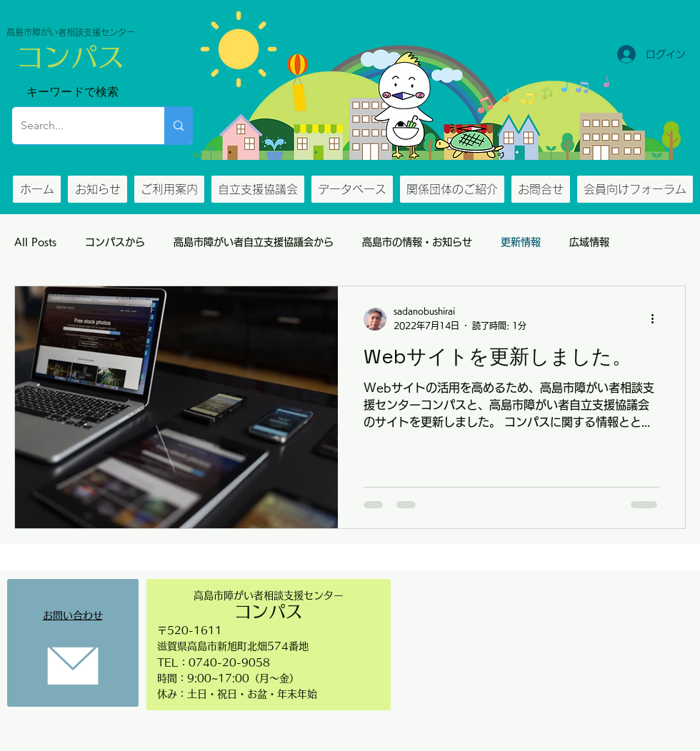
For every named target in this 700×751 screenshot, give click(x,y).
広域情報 (589, 242)
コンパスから (115, 242)
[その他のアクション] (657, 319)
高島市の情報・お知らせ (417, 242)
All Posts (35, 242)
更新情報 (521, 242)
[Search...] (77, 126)
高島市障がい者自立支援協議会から (254, 242)
